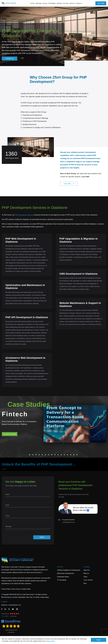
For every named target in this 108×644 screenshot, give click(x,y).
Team (85, 577)
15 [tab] (74, 455)
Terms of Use (16, 589)
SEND (42, 537)
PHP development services (24, 215)
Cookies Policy (26, 589)
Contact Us (79, 3)
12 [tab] (64, 455)
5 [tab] (42, 455)
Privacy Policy (50, 641)
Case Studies (88, 580)
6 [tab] (45, 455)
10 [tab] (58, 455)
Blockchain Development (66, 573)
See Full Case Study (10, 434)
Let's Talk (101, 3)
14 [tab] (71, 455)
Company (87, 567)
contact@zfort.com (69, 522)
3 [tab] (36, 455)
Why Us (86, 573)
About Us (87, 570)
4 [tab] (39, 455)
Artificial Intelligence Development (69, 570)
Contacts (4, 602)
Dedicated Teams (63, 577)
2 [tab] (33, 455)
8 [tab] (52, 455)
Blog (85, 583)
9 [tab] (55, 455)
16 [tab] (77, 455)
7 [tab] (49, 455)
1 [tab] (30, 455)
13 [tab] (68, 455)
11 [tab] (61, 455)
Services (60, 567)
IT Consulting (62, 580)
